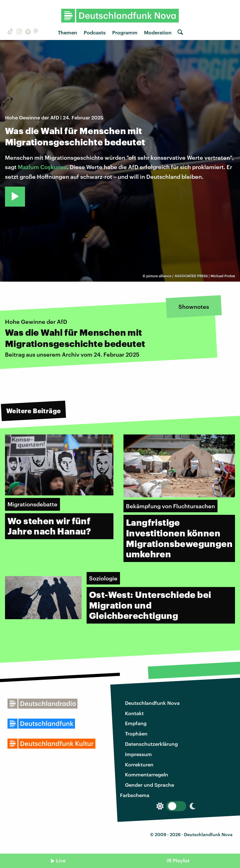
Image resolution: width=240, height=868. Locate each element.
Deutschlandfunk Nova (152, 703)
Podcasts (95, 32)
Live (61, 860)
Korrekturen (139, 764)
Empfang (136, 723)
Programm (125, 32)
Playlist (181, 860)
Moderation (158, 32)
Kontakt (134, 713)
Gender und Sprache (150, 785)
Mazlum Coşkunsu (42, 167)
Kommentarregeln (147, 774)
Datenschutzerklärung (151, 744)
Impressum (138, 754)
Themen (67, 32)
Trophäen (136, 733)
